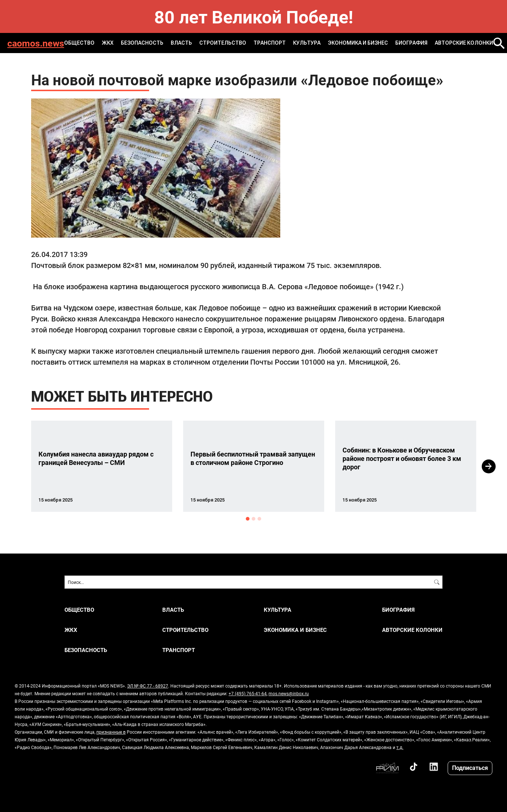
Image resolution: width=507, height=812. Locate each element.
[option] (102, 466)
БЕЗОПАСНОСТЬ (142, 43)
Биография (411, 43)
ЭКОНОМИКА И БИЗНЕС (358, 43)
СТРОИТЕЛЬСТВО (223, 43)
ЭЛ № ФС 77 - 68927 (148, 686)
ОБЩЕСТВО (79, 43)
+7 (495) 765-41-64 (248, 693)
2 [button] (253, 519)
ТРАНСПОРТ (270, 43)
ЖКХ (108, 43)
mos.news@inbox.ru (289, 693)
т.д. (400, 747)
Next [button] (489, 466)
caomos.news (36, 43)
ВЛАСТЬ (181, 43)
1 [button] (248, 519)
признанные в (111, 732)
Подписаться (470, 768)
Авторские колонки (464, 43)
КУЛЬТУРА (307, 43)
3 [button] (259, 519)
